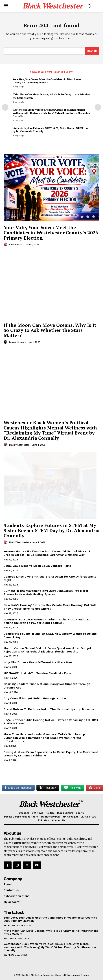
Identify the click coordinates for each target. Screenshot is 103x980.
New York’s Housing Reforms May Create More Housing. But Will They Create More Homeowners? (50, 607)
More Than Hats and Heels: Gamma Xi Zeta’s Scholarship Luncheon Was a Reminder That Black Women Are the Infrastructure (44, 738)
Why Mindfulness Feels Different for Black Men (38, 662)
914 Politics (11, 925)
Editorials (10, 939)
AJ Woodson (16, 245)
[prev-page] (5, 107)
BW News (9, 955)
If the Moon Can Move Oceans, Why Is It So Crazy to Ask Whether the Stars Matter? (51, 96)
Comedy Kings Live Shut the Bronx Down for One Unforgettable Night (50, 578)
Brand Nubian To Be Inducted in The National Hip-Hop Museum (49, 709)
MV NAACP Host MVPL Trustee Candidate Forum (38, 673)
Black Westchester (19, 445)
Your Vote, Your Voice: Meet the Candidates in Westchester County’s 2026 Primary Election (47, 81)
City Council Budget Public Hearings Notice (35, 698)
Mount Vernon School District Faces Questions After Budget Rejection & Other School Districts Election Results (48, 650)
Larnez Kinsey (17, 342)
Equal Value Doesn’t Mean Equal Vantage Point (37, 566)
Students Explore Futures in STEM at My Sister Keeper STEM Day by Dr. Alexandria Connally (50, 130)
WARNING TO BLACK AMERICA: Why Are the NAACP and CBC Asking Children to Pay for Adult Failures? (47, 621)
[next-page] (98, 107)
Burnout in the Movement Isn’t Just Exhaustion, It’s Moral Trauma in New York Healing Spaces (46, 593)
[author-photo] (6, 244)
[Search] (92, 51)
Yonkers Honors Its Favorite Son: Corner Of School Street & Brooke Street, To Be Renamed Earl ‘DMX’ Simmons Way (47, 553)
